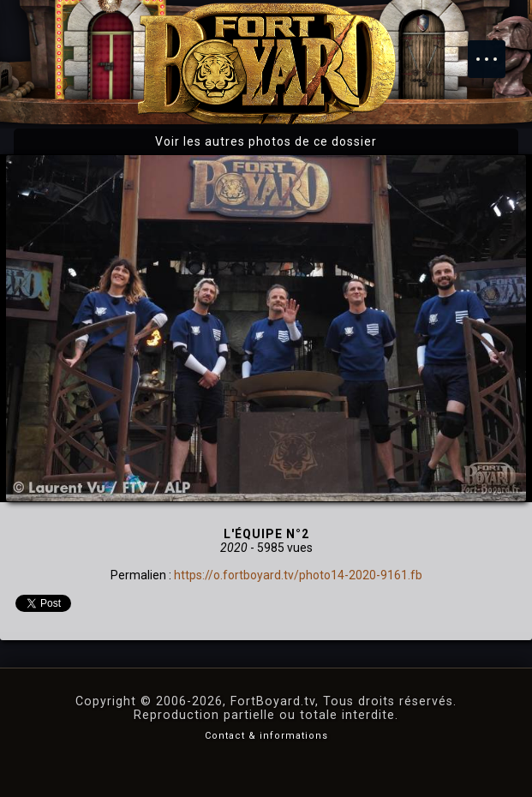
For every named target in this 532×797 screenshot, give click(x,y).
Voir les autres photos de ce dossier (266, 141)
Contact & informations (266, 736)
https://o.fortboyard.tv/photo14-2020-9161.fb (298, 575)
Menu (495, 51)
